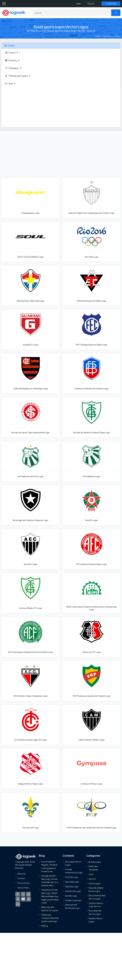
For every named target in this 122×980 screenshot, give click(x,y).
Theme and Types (16, 76)
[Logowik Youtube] (23, 899)
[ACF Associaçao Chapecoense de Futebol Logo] (30, 637)
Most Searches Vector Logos (95, 912)
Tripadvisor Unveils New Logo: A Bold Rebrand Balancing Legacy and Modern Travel (50, 896)
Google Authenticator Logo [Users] (74, 871)
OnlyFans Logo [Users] (72, 877)
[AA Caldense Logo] (91, 461)
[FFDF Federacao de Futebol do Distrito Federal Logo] (91, 813)
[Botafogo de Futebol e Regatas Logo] (30, 505)
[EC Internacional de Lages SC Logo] (30, 725)
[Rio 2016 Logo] (91, 242)
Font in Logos (95, 883)
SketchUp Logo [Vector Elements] (72, 882)
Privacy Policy (24, 883)
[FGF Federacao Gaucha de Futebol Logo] (91, 681)
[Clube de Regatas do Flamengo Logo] (30, 373)
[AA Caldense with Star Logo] (30, 461)
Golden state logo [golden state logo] (73, 900)
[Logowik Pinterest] (18, 899)
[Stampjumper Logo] (30, 198)
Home (98, 36)
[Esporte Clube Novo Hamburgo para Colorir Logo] (91, 198)
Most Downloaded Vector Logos (97, 897)
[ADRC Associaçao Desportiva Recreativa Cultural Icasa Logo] (91, 593)
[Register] (91, 4)
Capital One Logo (73, 891)
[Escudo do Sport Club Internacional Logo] (30, 417)
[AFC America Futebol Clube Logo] (91, 549)
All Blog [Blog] (45, 926)
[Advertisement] (61, 107)
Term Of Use (23, 888)
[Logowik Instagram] (28, 894)
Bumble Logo (71, 896)
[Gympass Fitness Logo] (91, 769)
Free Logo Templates (93, 868)
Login (78, 4)
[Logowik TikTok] (29, 899)
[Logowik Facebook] (18, 894)
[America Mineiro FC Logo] (30, 593)
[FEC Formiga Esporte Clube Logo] (91, 330)
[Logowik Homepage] (13, 12)
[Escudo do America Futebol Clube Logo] (91, 417)
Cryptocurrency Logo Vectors (96, 905)
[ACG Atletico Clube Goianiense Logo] (30, 681)
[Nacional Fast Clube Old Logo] (30, 286)
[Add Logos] (111, 4)
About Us (22, 874)
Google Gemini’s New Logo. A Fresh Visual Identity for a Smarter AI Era (50, 881)
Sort (9, 83)
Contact (21, 878)
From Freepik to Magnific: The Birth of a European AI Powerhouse (49, 866)
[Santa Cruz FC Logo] (91, 637)
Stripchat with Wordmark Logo (72, 906)
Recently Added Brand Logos (96, 889)
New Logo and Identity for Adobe (50, 909)
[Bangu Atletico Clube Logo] (30, 769)
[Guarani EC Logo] (30, 330)
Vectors (92, 879)
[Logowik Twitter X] (23, 894)
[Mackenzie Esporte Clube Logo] (91, 286)
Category (12, 68)
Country (11, 60)
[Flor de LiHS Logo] (30, 813)
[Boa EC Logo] (91, 505)
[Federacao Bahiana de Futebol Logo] (91, 373)
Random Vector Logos (96, 920)
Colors (10, 53)
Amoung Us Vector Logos (73, 863)
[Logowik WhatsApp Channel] (18, 904)
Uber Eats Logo (72, 886)
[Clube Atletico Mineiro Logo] (91, 725)
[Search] (72, 13)
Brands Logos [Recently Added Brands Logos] (95, 862)
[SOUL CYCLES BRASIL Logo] (30, 242)
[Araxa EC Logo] (30, 549)
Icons (91, 874)
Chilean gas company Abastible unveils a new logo (50, 918)
